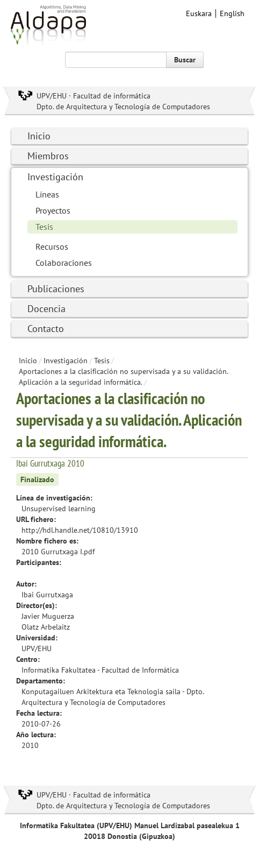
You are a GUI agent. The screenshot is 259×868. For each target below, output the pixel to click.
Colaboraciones (64, 263)
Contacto (46, 329)
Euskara (199, 13)
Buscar (185, 60)
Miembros (48, 156)
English (232, 13)
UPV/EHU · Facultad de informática (93, 96)
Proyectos (53, 210)
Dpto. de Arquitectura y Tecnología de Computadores (123, 107)
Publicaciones (56, 289)
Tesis (44, 227)
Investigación (55, 177)
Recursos (52, 246)
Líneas (47, 194)
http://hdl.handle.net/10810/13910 (80, 530)
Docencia (46, 309)
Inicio (39, 136)
